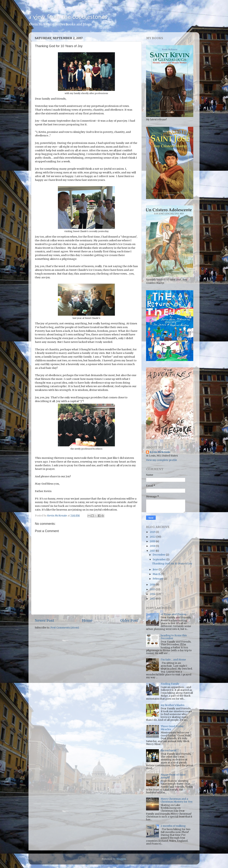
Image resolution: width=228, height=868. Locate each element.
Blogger (121, 859)
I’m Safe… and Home (173, 660)
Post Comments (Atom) (65, 628)
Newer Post (44, 620)
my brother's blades (173, 705)
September (160, 560)
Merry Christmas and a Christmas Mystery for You (177, 800)
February (158, 579)
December (159, 555)
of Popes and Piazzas (173, 614)
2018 (153, 546)
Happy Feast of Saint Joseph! (173, 776)
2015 (153, 589)
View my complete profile (162, 460)
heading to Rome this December (174, 637)
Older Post (129, 620)
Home (87, 620)
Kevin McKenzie (160, 452)
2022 (153, 537)
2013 (153, 599)
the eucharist (169, 751)
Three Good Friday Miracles (172, 728)
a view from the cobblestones (68, 17)
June (156, 570)
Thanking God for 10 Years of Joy (172, 564)
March (157, 574)
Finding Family (170, 684)
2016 (153, 585)
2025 (153, 532)
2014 (153, 594)
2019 (153, 541)
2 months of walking (173, 826)
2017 (153, 551)
